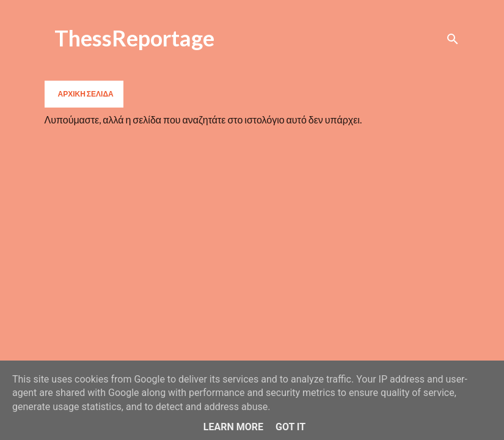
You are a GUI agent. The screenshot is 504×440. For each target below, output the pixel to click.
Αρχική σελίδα (86, 94)
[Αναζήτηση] (453, 39)
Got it (290, 427)
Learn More (233, 427)
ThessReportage (134, 38)
